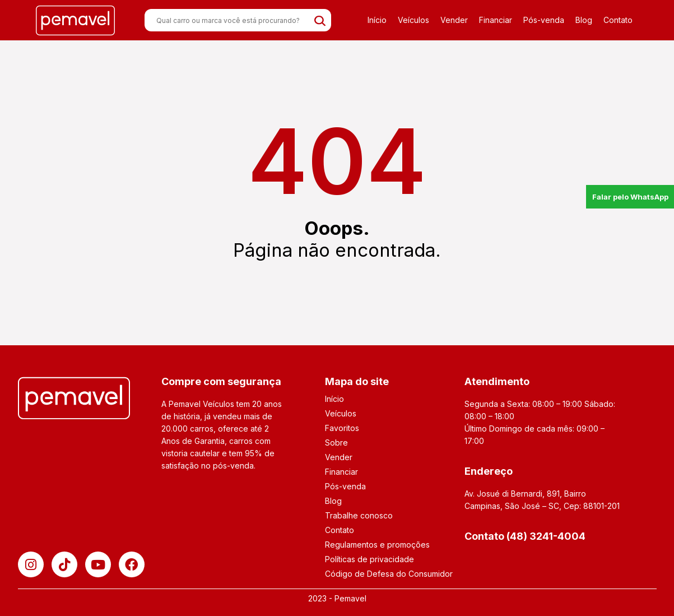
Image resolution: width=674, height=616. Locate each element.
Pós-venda (544, 20)
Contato (618, 20)
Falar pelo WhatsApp (630, 197)
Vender (454, 20)
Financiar (496, 20)
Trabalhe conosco (359, 515)
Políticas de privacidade (369, 559)
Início (377, 20)
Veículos (413, 20)
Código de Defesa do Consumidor (389, 574)
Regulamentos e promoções (377, 545)
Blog (584, 20)
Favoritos (342, 428)
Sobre (336, 443)
